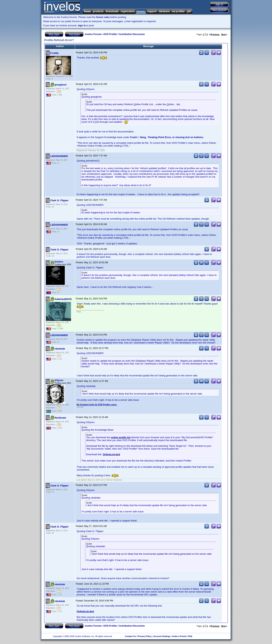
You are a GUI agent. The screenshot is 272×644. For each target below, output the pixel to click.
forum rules (103, 17)
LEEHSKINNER (59, 156)
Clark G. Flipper (59, 200)
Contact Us (130, 636)
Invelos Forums (93, 34)
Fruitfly (54, 53)
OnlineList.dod (111, 454)
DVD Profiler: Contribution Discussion (124, 34)
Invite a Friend (179, 636)
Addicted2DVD (63, 299)
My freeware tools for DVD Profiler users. (97, 405)
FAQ (190, 636)
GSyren (59, 380)
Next (224, 34)
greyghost (61, 85)
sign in (82, 25)
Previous (214, 34)
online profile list (121, 437)
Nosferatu (60, 418)
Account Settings (162, 636)
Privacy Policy (145, 636)
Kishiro (59, 262)
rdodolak (60, 349)
